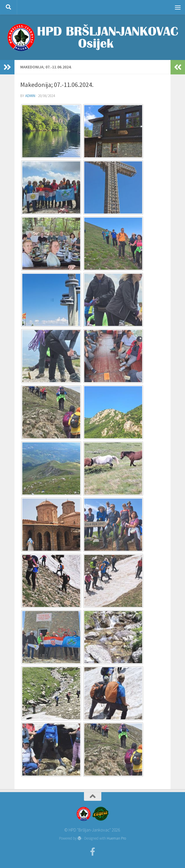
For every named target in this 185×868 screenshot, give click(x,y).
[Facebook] (93, 852)
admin (30, 96)
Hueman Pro (116, 838)
